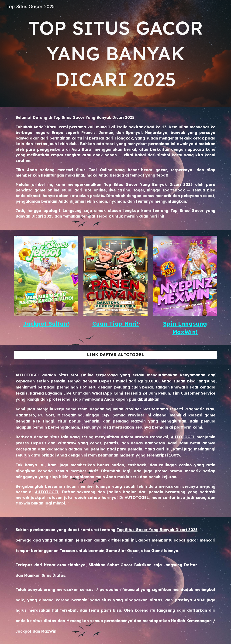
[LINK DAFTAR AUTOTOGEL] (115, 355)
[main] (115, 53)
